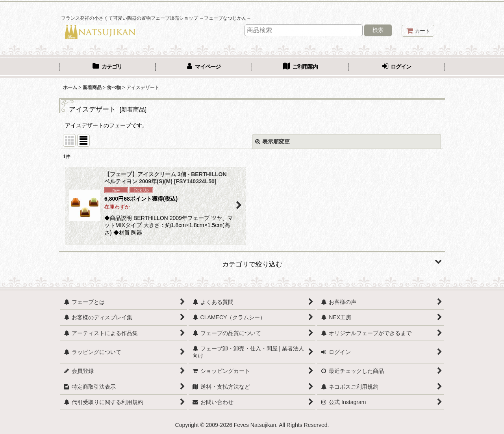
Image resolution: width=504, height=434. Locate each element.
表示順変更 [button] (272, 142)
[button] (252, 261)
